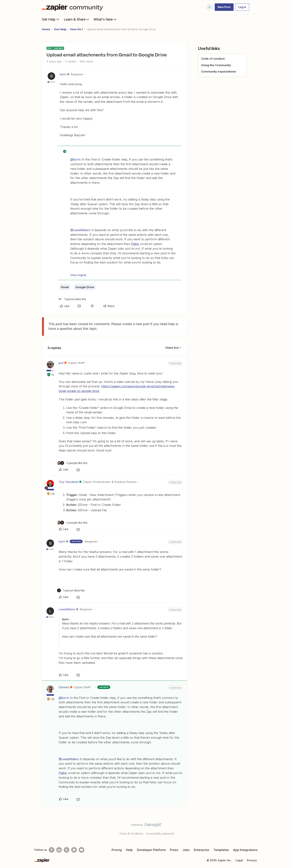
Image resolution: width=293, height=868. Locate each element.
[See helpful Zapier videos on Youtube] (81, 850)
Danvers (64, 687)
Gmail (65, 287)
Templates (221, 850)
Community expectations (219, 71)
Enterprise (201, 850)
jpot (61, 363)
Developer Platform (151, 850)
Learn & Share (77, 19)
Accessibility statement (160, 834)
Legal (239, 860)
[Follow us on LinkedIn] (59, 850)
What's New (105, 19)
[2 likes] (72, 463)
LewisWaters (67, 609)
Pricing (117, 850)
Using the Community (216, 65)
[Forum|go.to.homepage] (73, 7)
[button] (224, 7)
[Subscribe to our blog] (67, 850)
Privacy (252, 860)
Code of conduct (213, 59)
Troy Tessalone (69, 482)
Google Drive (85, 287)
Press (174, 850)
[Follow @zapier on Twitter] (74, 850)
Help (129, 850)
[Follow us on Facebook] (52, 850)
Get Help (51, 19)
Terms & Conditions (131, 834)
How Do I (77, 29)
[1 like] (72, 299)
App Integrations (245, 850)
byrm (63, 74)
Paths (135, 244)
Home (46, 29)
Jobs (186, 850)
